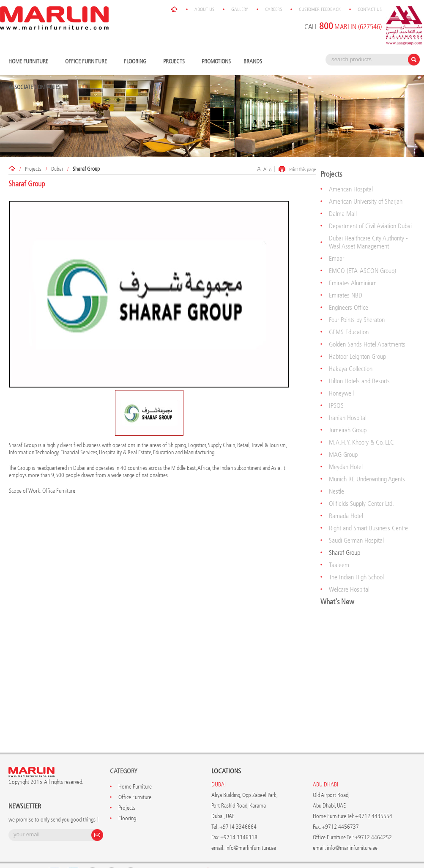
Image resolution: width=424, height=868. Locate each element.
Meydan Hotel (346, 447)
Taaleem (339, 545)
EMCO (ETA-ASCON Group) (362, 251)
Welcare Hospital (349, 570)
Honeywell (341, 374)
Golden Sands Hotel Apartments (367, 325)
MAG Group (343, 435)
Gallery (274, 851)
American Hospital (351, 170)
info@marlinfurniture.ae (251, 828)
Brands (255, 42)
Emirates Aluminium (353, 263)
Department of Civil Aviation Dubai (370, 206)
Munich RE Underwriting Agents (367, 460)
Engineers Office (349, 288)
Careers (307, 851)
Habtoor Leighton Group (357, 337)
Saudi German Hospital (356, 521)
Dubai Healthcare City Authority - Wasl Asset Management (368, 223)
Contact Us (403, 851)
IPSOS (336, 386)
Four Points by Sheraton (357, 300)
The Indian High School (356, 558)
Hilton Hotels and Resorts (359, 362)
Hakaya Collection (351, 349)
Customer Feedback (354, 851)
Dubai (57, 149)
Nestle (336, 472)
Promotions (216, 42)
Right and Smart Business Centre (368, 509)
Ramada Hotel (346, 496)
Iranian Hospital (348, 398)
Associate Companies (34, 68)
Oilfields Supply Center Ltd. (361, 484)
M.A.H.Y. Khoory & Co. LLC (361, 423)
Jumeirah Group (348, 411)
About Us (238, 851)
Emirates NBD (346, 276)
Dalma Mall (343, 194)
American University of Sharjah (366, 182)
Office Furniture (88, 42)
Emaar (336, 239)
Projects (176, 42)
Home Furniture (30, 42)
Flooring (137, 42)
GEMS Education (349, 313)
